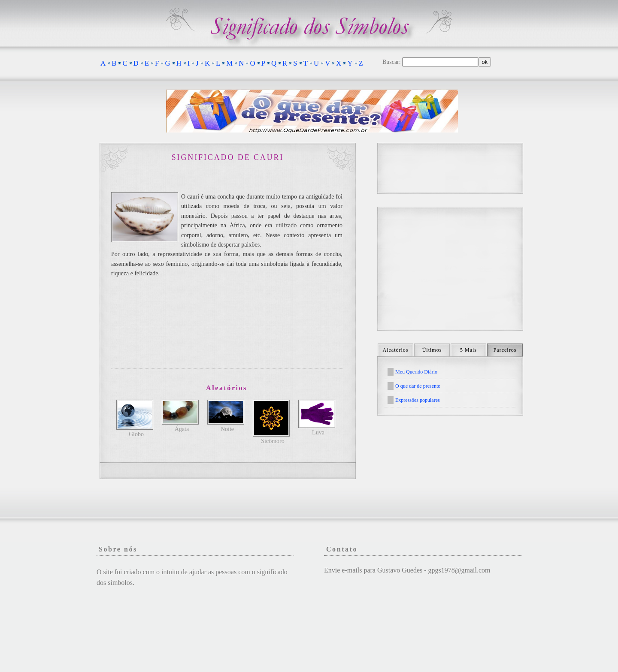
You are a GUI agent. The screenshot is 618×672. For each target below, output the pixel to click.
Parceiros (505, 350)
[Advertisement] (227, 348)
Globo (136, 434)
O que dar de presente (418, 386)
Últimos (432, 350)
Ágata (182, 429)
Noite (227, 429)
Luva (318, 432)
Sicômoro (273, 441)
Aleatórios (396, 350)
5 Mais (468, 350)
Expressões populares (418, 400)
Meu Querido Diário (416, 372)
